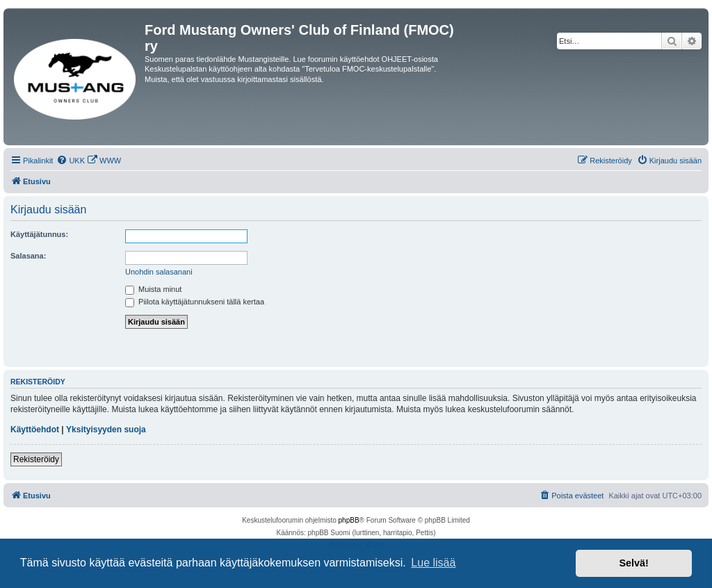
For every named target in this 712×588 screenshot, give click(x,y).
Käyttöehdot (35, 430)
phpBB (349, 520)
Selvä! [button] (633, 563)
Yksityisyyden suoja (106, 430)
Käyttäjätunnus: (39, 234)
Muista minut (153, 289)
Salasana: (28, 256)
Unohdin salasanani (159, 272)
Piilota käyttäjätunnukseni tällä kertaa (195, 302)
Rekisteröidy (36, 459)
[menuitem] (71, 161)
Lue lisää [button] (433, 563)
